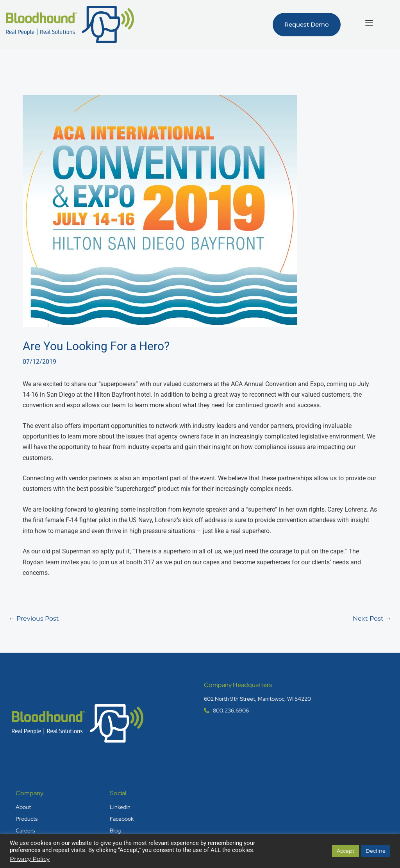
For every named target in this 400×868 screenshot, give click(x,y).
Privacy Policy (30, 859)
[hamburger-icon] (369, 23)
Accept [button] (346, 851)
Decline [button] (376, 851)
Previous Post (34, 618)
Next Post (372, 618)
